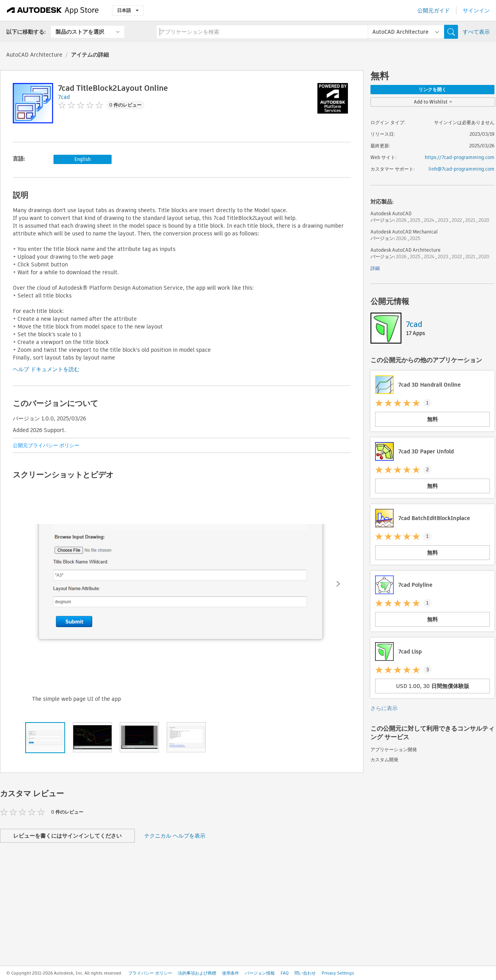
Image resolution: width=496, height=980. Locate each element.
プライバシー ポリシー (150, 973)
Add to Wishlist (433, 102)
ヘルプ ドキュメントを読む (46, 369)
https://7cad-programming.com (460, 157)
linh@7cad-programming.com (462, 169)
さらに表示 (384, 708)
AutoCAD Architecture (34, 55)
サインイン (476, 10)
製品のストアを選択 (80, 32)
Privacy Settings (338, 973)
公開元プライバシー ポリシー (46, 445)
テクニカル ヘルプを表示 (175, 836)
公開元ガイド (434, 10)
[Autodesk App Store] (53, 10)
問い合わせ (305, 973)
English (83, 159)
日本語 (128, 10)
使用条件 (231, 973)
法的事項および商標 (197, 973)
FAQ (285, 973)
